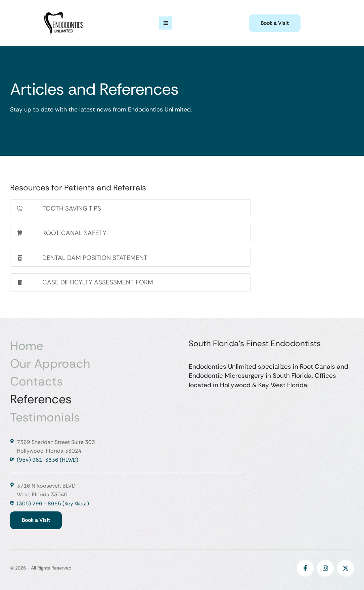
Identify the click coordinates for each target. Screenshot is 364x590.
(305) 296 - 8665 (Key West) (53, 504)
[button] (275, 23)
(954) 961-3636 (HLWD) (48, 460)
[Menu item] (93, 346)
